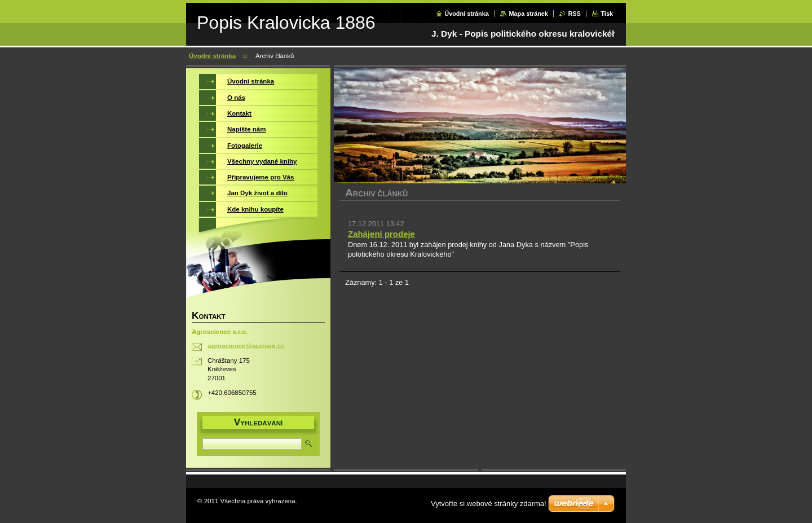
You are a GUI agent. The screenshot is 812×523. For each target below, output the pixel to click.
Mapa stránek (528, 14)
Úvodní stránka (467, 14)
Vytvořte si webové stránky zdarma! (489, 504)
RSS (574, 14)
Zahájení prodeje (381, 234)
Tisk (607, 14)
